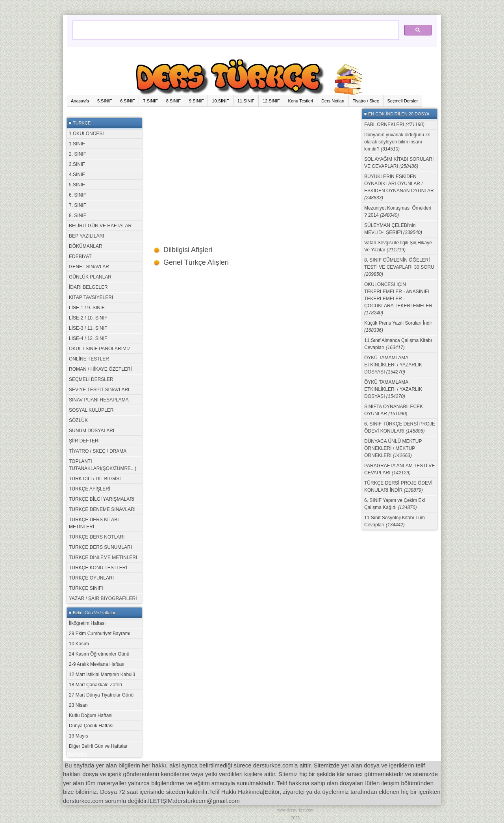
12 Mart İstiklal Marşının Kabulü (102, 674)
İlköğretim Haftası (87, 623)
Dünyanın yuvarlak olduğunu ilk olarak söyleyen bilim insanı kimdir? (397, 142)
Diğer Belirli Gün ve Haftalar (98, 746)
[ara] (235, 26)
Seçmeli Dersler (403, 101)
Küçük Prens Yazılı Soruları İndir (398, 327)
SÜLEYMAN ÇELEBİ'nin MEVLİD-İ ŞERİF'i (393, 229)
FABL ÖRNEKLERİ (394, 124)
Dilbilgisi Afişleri (188, 250)
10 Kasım (79, 644)
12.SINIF (271, 101)
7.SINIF (150, 101)
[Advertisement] (252, 164)
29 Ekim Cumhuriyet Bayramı (100, 634)
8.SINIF (173, 101)
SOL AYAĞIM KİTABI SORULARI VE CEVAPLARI (399, 163)
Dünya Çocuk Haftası (91, 726)
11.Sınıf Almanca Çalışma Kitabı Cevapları (398, 344)
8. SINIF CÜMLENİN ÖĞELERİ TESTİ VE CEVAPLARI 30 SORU (399, 267)
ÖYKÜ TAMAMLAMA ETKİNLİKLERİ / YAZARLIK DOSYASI (393, 365)
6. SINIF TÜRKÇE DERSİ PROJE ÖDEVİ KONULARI (400, 427)
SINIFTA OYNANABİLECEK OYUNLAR (394, 410)
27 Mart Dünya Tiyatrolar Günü (101, 695)
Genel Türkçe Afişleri (196, 262)
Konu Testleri (301, 101)
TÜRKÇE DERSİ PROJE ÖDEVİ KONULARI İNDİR (398, 487)
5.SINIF (105, 101)
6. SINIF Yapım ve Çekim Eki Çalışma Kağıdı (395, 504)
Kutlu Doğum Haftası (91, 715)
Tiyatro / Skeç (366, 101)
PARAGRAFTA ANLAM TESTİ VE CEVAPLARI (399, 469)
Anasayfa (80, 101)
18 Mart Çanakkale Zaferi (95, 685)
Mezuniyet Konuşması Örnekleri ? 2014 (398, 212)
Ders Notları (333, 101)
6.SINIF (127, 101)
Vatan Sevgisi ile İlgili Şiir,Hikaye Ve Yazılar (398, 246)
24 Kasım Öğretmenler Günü (99, 654)
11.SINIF (246, 101)
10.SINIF (220, 101)
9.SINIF (196, 101)
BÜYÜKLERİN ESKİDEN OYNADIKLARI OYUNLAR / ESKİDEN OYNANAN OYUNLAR (399, 187)
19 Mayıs (79, 736)
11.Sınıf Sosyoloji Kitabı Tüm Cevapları (395, 521)
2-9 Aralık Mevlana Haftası (97, 664)
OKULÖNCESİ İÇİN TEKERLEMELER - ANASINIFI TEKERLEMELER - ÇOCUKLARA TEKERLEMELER (398, 299)
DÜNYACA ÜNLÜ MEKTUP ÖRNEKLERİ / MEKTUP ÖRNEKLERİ (393, 448)
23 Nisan (78, 705)
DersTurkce (77, 754)
